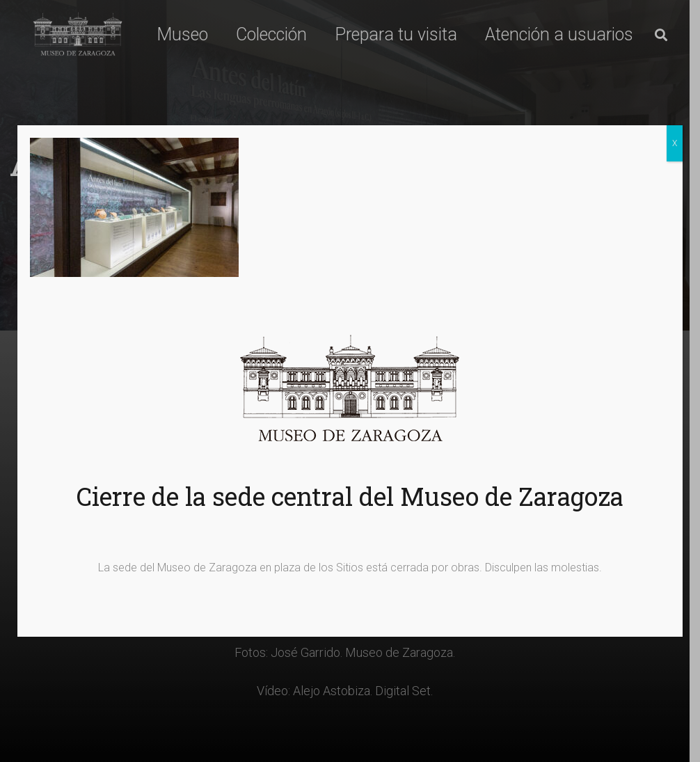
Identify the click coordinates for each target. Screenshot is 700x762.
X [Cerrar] (675, 143)
